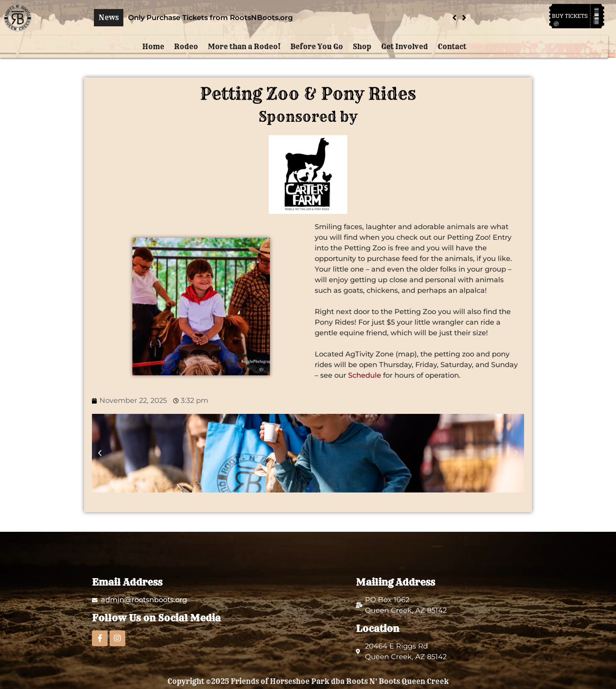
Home (153, 47)
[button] (464, 18)
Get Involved (404, 47)
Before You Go (317, 47)
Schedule (365, 375)
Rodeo (186, 47)
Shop (362, 47)
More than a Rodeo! (244, 47)
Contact (452, 47)
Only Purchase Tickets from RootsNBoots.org (210, 18)
